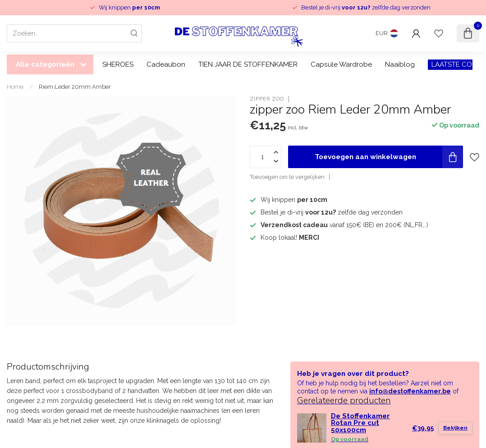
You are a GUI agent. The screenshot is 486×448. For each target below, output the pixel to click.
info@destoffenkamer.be (410, 391)
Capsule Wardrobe (341, 64)
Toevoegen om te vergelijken (287, 177)
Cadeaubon (166, 64)
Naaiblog (400, 64)
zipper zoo (267, 99)
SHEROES (118, 64)
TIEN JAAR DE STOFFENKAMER (248, 64)
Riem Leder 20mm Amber (75, 87)
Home (15, 87)
